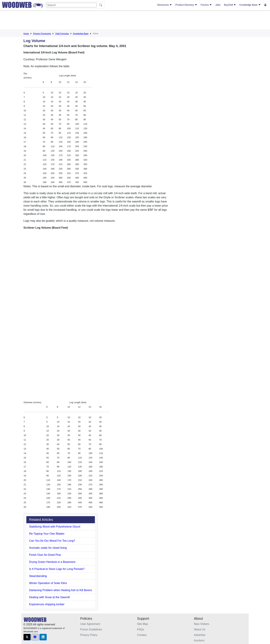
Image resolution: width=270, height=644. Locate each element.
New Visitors (202, 624)
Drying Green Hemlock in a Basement (52, 562)
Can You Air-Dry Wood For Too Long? (52, 541)
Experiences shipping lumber (47, 604)
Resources (165, 5)
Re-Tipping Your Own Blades (47, 534)
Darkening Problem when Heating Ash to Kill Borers (61, 590)
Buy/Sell (230, 5)
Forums (206, 5)
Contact (142, 635)
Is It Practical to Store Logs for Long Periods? (57, 569)
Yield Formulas (62, 34)
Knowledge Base (250, 5)
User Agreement (90, 624)
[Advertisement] (135, 21)
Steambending (38, 576)
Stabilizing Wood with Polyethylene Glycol (55, 527)
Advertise (200, 635)
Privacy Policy (89, 635)
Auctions (199, 640)
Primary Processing (42, 34)
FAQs (141, 629)
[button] (27, 637)
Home (26, 34)
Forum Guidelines (91, 629)
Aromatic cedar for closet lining (48, 548)
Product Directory (186, 5)
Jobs (218, 5)
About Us (200, 629)
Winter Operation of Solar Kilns (48, 583)
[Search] (71, 5)
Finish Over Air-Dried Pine (45, 555)
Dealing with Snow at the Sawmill (49, 597)
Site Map (142, 624)
